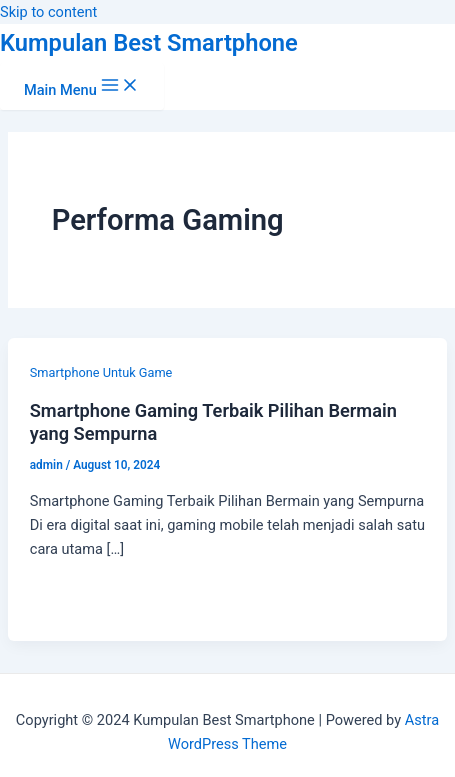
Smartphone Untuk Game (101, 372)
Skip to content (48, 12)
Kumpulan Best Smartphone (149, 43)
